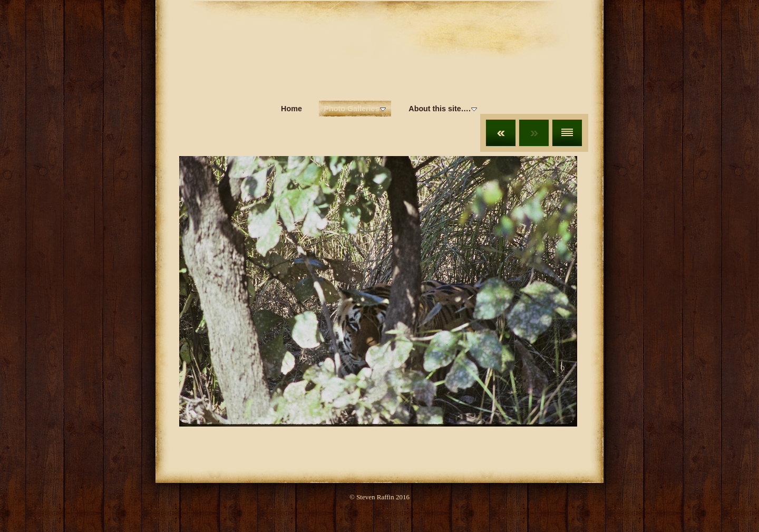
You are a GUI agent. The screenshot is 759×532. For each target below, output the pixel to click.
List (567, 133)
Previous (501, 133)
